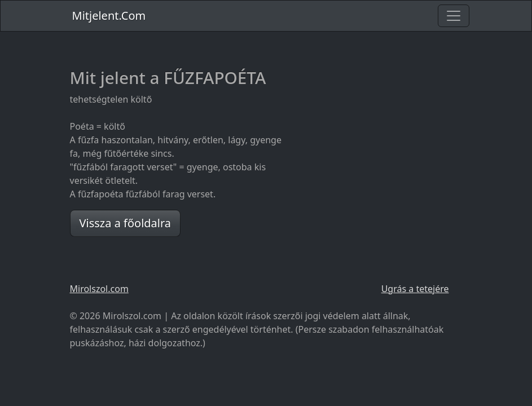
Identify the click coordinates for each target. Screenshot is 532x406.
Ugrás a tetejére (415, 289)
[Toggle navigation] (454, 16)
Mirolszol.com (99, 289)
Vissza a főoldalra (126, 223)
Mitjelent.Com (109, 16)
